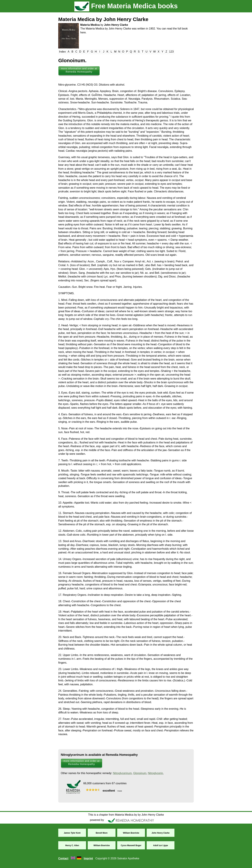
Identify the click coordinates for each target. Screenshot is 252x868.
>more (119, 791)
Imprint (88, 858)
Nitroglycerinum (122, 773)
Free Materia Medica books (126, 6)
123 (171, 52)
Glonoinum (140, 773)
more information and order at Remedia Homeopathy (79, 70)
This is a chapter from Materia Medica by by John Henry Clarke (126, 815)
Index (62, 52)
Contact (63, 858)
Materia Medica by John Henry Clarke (103, 19)
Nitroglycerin (155, 773)
